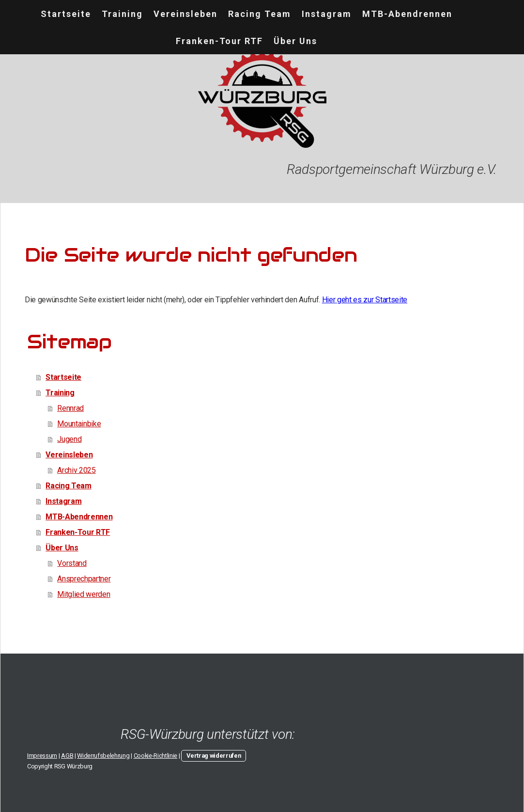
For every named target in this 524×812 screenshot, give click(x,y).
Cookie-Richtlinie (156, 756)
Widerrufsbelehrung (103, 756)
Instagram (327, 14)
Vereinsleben (185, 14)
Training (122, 14)
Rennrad (70, 408)
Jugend (69, 439)
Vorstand (72, 563)
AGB (67, 756)
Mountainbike (79, 424)
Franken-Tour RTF (219, 41)
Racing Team (260, 14)
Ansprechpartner (84, 579)
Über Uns (295, 41)
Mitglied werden (84, 594)
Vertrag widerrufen (214, 756)
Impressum (42, 756)
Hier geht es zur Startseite (365, 300)
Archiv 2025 (76, 470)
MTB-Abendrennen (407, 14)
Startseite (66, 14)
